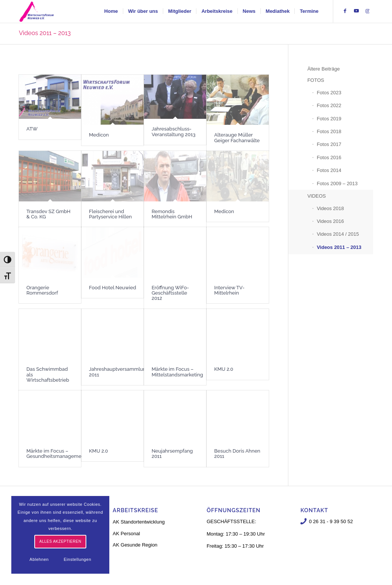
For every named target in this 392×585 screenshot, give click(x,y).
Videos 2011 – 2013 (45, 33)
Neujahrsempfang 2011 (172, 454)
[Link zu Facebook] (345, 11)
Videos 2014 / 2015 (338, 234)
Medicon (99, 135)
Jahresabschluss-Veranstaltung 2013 (173, 131)
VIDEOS (316, 196)
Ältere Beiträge (323, 69)
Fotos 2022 (329, 105)
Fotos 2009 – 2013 (337, 183)
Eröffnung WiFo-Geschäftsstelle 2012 (170, 293)
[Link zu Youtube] (356, 11)
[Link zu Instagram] (367, 11)
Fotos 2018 (329, 131)
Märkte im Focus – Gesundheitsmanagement (56, 454)
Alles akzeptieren (60, 541)
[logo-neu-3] (37, 11)
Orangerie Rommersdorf (42, 290)
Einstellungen (77, 559)
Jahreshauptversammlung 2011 (119, 372)
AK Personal (126, 534)
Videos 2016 (330, 221)
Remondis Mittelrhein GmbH (172, 214)
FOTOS (316, 80)
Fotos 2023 (329, 93)
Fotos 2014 (329, 170)
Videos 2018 (330, 208)
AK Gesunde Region (135, 545)
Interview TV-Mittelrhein (229, 290)
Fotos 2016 (329, 157)
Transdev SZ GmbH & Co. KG (48, 214)
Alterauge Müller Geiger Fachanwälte (237, 137)
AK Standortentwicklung (139, 522)
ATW (32, 129)
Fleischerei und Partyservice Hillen (110, 214)
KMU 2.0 (224, 369)
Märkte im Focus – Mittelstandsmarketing (177, 372)
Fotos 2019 (329, 119)
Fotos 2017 (329, 144)
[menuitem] (111, 11)
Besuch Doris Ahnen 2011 (237, 454)
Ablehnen (39, 559)
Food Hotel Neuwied (113, 288)
